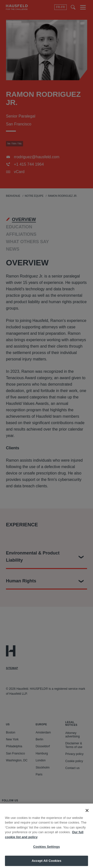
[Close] (87, 814)
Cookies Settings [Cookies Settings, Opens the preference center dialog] (47, 851)
